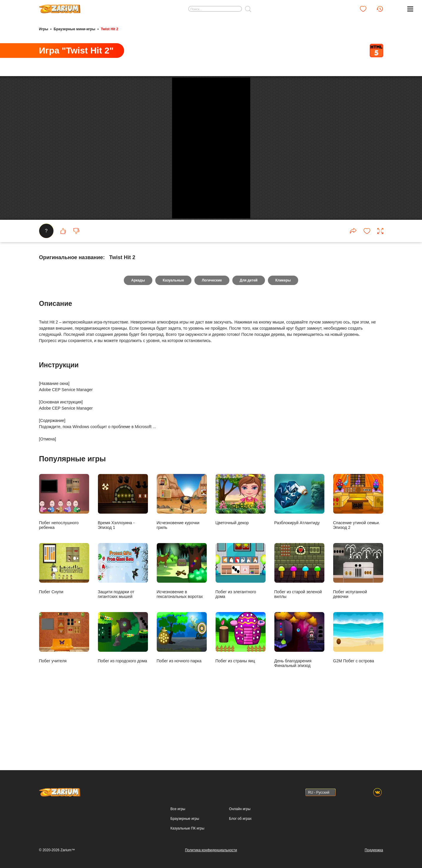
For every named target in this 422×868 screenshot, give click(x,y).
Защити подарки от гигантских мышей (123, 631)
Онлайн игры (240, 809)
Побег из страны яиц (241, 697)
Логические (212, 340)
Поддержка (374, 850)
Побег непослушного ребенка (64, 562)
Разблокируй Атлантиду (299, 559)
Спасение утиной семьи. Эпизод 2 (358, 562)
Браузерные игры (185, 819)
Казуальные (173, 340)
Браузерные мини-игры (75, 29)
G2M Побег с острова (358, 697)
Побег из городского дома (123, 697)
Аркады (137, 340)
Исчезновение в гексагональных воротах (182, 631)
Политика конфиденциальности (211, 850)
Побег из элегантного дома (241, 631)
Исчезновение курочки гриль (182, 562)
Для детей (249, 340)
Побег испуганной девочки (358, 631)
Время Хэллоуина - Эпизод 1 (123, 562)
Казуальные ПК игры (187, 828)
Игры (44, 29)
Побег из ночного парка (182, 697)
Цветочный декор (241, 559)
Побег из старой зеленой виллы (299, 631)
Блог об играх (240, 819)
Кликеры (284, 340)
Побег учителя (64, 697)
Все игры (178, 809)
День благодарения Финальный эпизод (299, 700)
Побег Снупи (64, 628)
